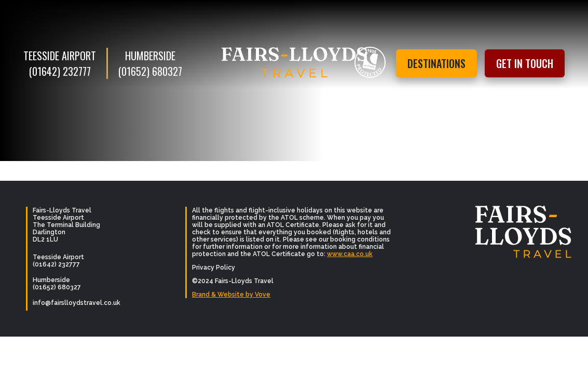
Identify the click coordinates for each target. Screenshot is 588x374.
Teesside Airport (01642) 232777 (60, 63)
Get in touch (525, 63)
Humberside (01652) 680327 (150, 63)
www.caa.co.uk (350, 254)
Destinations (436, 63)
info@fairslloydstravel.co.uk (77, 303)
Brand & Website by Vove (231, 295)
